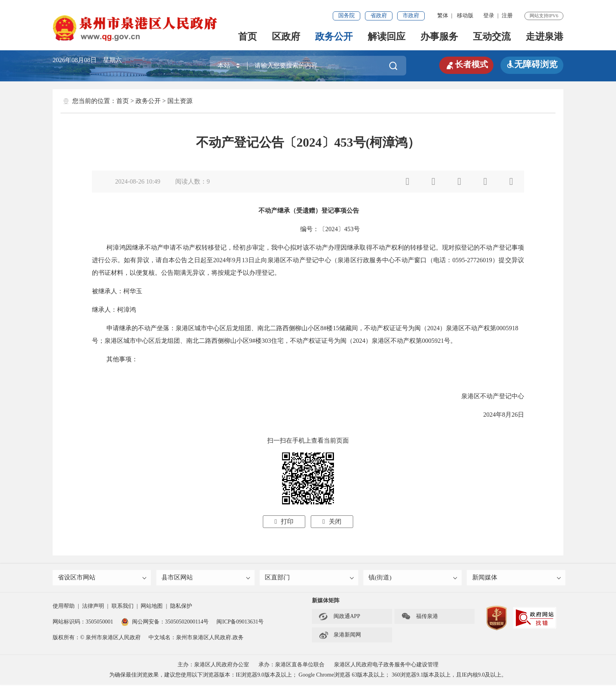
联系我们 (123, 607)
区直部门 (310, 578)
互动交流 (492, 37)
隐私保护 (181, 607)
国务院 (346, 16)
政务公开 (334, 37)
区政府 (286, 37)
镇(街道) (413, 578)
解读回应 (387, 37)
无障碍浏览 (532, 64)
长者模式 (465, 64)
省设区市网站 (103, 578)
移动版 (465, 16)
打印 (284, 521)
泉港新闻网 (340, 636)
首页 (247, 37)
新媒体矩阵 (326, 602)
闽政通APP (339, 618)
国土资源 (180, 101)
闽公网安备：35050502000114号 (165, 623)
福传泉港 (420, 618)
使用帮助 (64, 607)
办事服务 (439, 37)
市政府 (411, 16)
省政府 (379, 16)
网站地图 (152, 607)
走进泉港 (544, 37)
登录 (489, 16)
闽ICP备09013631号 (240, 623)
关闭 (332, 521)
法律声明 (93, 607)
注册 (507, 16)
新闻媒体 (517, 578)
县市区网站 (206, 578)
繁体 (443, 16)
